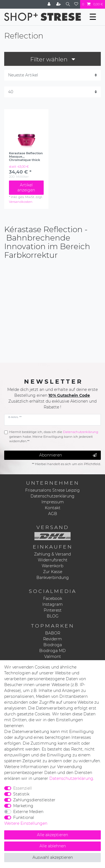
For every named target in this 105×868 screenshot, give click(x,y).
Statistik (21, 794)
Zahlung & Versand (53, 554)
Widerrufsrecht (53, 560)
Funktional (24, 817)
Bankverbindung (53, 578)
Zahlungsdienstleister (34, 800)
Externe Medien (28, 812)
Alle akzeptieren (53, 835)
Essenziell (23, 788)
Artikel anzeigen (26, 187)
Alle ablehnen (53, 846)
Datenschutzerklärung (53, 496)
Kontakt (53, 508)
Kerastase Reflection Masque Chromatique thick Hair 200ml (26, 157)
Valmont (53, 657)
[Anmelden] (50, 4)
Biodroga (53, 645)
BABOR (53, 633)
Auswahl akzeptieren (53, 857)
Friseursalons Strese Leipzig (53, 490)
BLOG (53, 616)
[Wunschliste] (76, 4)
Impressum (53, 502)
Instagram (53, 604)
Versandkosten (21, 202)
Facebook (53, 598)
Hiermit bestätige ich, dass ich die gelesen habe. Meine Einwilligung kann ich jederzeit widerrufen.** (54, 437)
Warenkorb (53, 566)
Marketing (23, 806)
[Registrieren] (59, 4)
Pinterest (53, 610)
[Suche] (68, 4)
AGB (53, 514)
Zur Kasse (53, 572)
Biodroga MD (53, 651)
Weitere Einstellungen (26, 823)
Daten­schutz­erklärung (71, 778)
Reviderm (53, 639)
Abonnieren (68, 455)
